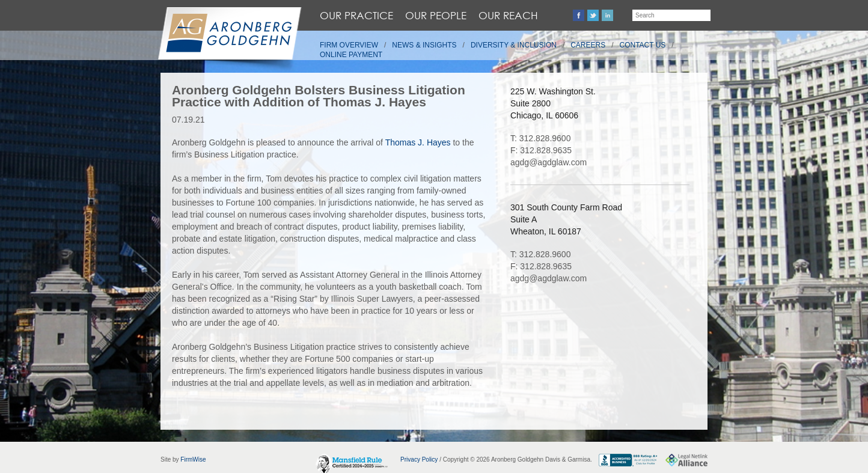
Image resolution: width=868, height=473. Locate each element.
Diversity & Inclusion (514, 45)
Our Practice (356, 15)
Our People (436, 15)
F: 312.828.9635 (541, 150)
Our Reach (508, 15)
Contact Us (643, 45)
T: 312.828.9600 (540, 138)
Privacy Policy (419, 459)
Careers (588, 45)
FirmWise (193, 459)
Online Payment (351, 55)
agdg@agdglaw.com (549, 162)
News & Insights (424, 45)
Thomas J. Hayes (418, 142)
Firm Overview (349, 45)
